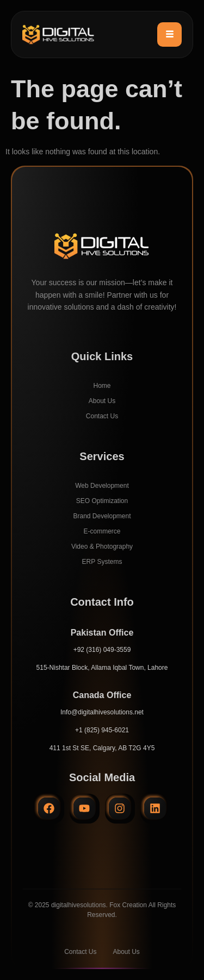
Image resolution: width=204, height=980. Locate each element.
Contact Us (102, 416)
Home (102, 386)
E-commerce (102, 531)
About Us (102, 401)
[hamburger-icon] (169, 34)
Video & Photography (102, 546)
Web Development (102, 486)
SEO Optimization (102, 501)
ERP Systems (102, 562)
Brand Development (102, 516)
